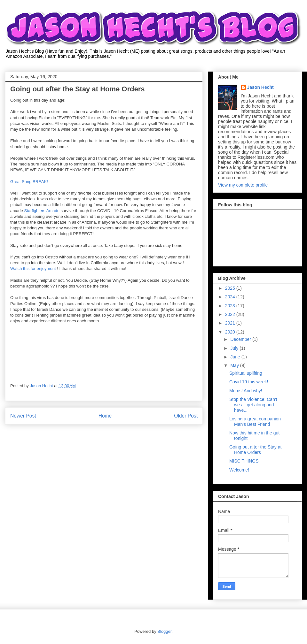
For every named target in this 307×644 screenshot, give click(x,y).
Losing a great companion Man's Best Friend (255, 422)
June (236, 357)
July (235, 348)
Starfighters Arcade (42, 211)
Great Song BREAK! (29, 182)
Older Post (186, 416)
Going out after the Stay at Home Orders (255, 450)
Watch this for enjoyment (33, 268)
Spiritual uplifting (246, 373)
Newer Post (23, 416)
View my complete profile (243, 185)
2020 (231, 332)
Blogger (164, 631)
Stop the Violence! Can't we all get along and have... (253, 405)
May (235, 365)
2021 (231, 323)
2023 (231, 306)
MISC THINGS (244, 461)
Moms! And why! (246, 391)
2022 (231, 314)
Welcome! (239, 470)
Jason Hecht (260, 87)
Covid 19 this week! (249, 382)
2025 (231, 288)
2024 (231, 297)
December (241, 339)
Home (105, 416)
